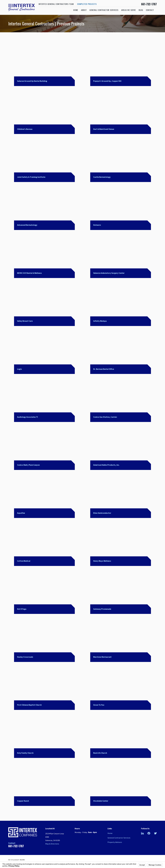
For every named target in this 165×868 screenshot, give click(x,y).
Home (110, 833)
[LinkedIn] (142, 833)
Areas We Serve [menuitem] (129, 10)
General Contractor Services (119, 838)
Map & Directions (52, 844)
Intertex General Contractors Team (56, 4)
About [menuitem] (84, 10)
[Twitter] (155, 833)
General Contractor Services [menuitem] (104, 10)
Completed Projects (87, 4)
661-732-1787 (149, 4)
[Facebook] (149, 833)
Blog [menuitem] (141, 10)
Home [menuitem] (76, 10)
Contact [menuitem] (150, 10)
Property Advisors (115, 842)
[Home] (22, 7)
